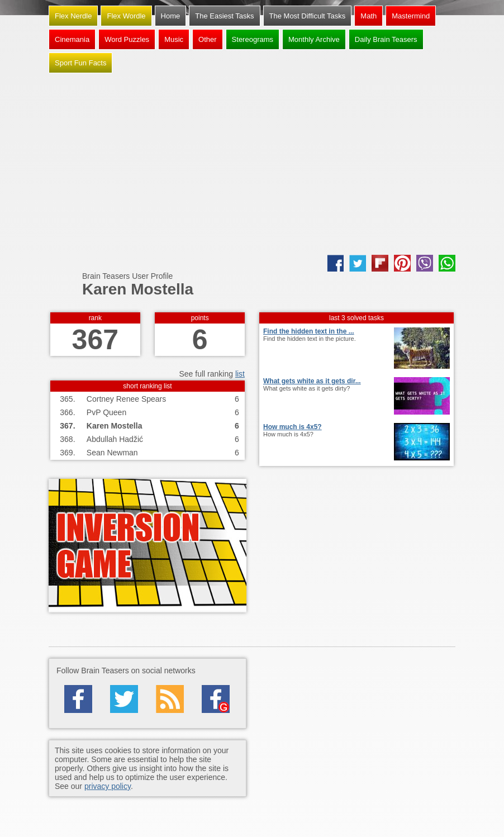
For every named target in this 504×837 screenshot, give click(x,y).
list (240, 374)
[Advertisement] (252, 165)
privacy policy (108, 786)
